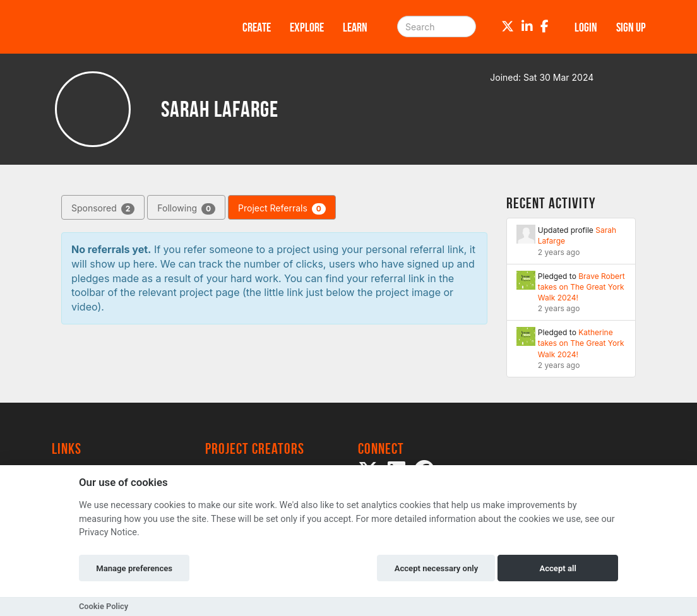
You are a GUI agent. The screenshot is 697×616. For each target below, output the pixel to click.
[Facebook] (545, 27)
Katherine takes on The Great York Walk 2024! (581, 343)
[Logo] (131, 27)
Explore (307, 27)
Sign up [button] (631, 27)
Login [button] (586, 27)
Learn (355, 27)
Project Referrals (282, 209)
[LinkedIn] (527, 27)
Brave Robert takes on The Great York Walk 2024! (581, 287)
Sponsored (103, 209)
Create (257, 27)
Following (186, 209)
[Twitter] (508, 27)
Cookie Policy (104, 606)
